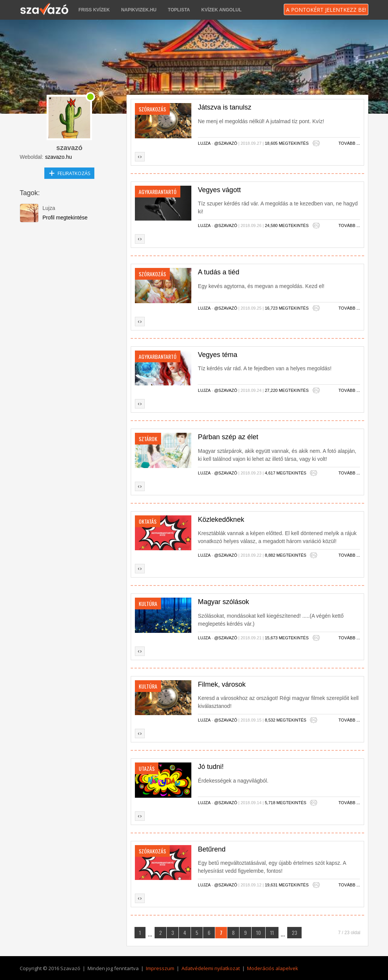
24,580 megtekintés (287, 225)
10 (258, 932)
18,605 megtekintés (287, 143)
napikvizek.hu (139, 10)
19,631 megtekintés (287, 885)
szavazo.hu (59, 157)
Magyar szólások (223, 602)
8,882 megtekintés (286, 555)
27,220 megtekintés (287, 390)
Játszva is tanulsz (225, 107)
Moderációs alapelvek (273, 968)
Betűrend (212, 849)
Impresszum (160, 968)
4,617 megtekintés (286, 473)
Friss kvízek (94, 10)
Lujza (205, 143)
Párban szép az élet (228, 437)
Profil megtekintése (65, 218)
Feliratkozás (69, 172)
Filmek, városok (222, 684)
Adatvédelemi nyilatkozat (211, 968)
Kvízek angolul (221, 10)
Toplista (179, 10)
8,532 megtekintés (286, 720)
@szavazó (226, 143)
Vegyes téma (217, 355)
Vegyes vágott (219, 190)
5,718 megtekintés (286, 803)
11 (272, 932)
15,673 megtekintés (287, 638)
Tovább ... (349, 143)
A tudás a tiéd (218, 272)
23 (294, 932)
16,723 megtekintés (287, 308)
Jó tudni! (211, 767)
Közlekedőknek (221, 520)
